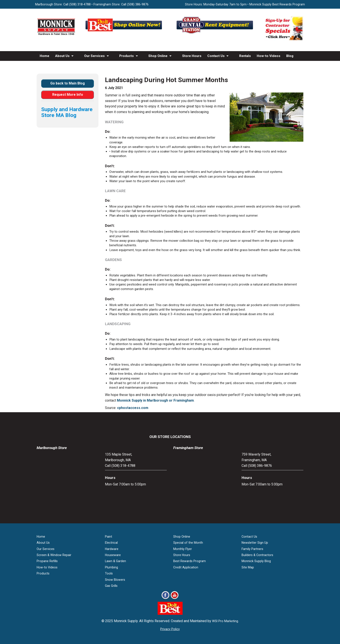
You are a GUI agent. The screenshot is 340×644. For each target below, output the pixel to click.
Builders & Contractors (257, 555)
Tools (109, 573)
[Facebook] (165, 599)
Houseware (113, 555)
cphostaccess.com (133, 408)
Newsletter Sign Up (255, 543)
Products (127, 56)
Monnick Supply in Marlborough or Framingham (155, 400)
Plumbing (111, 567)
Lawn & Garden (115, 561)
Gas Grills (111, 586)
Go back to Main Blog (68, 83)
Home (44, 56)
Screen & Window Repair (54, 555)
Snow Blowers (115, 580)
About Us (62, 56)
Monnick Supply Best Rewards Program (277, 4)
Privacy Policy (170, 629)
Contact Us (216, 56)
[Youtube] (175, 599)
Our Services (94, 56)
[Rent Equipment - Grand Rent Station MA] (216, 33)
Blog (290, 56)
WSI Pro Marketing (225, 621)
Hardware (112, 549)
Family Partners (252, 549)
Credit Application (186, 567)
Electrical (111, 543)
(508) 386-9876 (138, 4)
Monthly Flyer (183, 549)
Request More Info (68, 95)
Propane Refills (47, 561)
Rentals (245, 56)
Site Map (248, 567)
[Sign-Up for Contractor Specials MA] (284, 40)
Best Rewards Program (190, 561)
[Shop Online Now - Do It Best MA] (124, 33)
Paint (109, 537)
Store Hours (192, 56)
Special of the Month (188, 543)
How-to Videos (269, 56)
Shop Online (158, 56)
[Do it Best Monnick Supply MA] (170, 614)
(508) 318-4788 (80, 4)
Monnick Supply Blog (256, 561)
